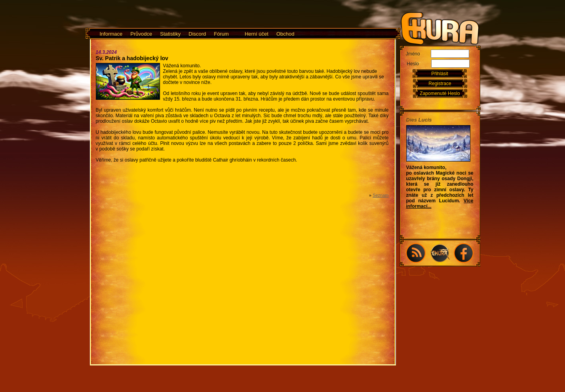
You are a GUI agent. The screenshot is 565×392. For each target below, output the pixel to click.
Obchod (285, 34)
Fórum (221, 34)
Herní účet (257, 34)
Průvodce (141, 34)
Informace (111, 34)
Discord (197, 34)
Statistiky (170, 34)
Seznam (380, 195)
